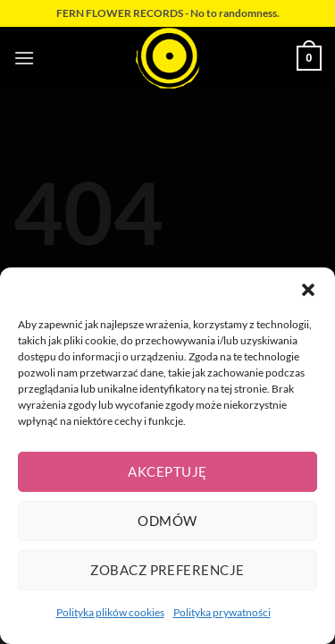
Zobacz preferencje (167, 570)
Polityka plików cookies (110, 612)
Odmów (167, 521)
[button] (308, 290)
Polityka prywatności (222, 612)
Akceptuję (167, 471)
